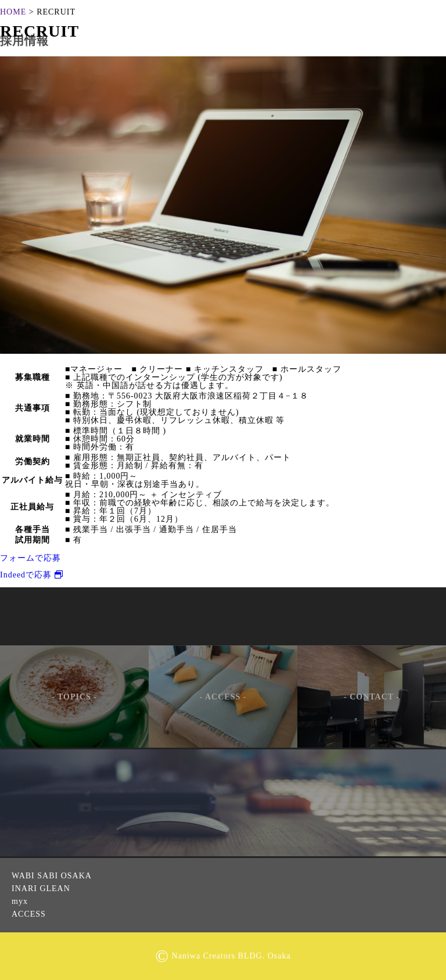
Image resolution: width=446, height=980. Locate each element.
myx (20, 901)
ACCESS (29, 914)
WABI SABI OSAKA (52, 876)
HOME (13, 12)
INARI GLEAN (41, 889)
